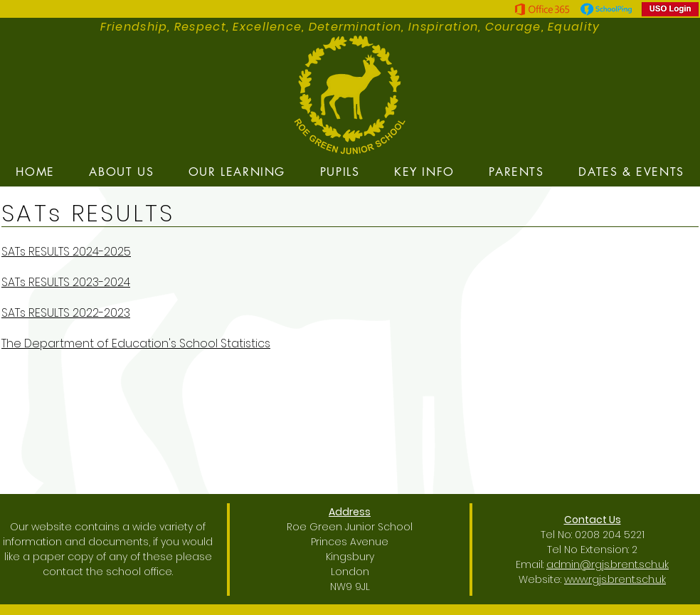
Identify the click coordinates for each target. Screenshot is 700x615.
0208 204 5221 (610, 535)
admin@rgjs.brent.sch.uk (608, 564)
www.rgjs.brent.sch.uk (615, 579)
